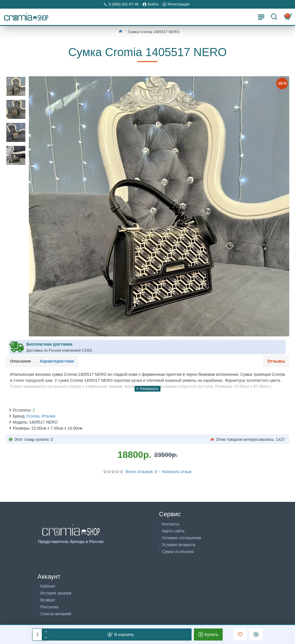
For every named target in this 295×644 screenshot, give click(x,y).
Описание (21, 361)
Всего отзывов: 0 (141, 472)
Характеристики (57, 361)
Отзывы (276, 361)
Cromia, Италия (41, 416)
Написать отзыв (176, 472)
